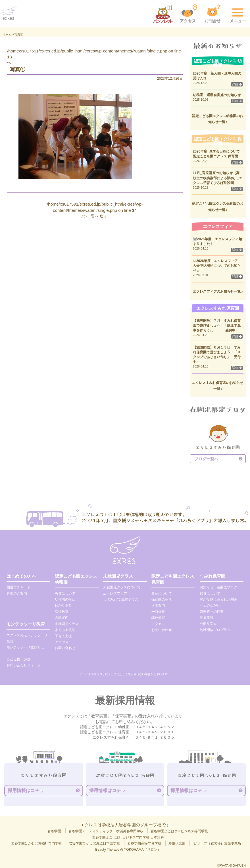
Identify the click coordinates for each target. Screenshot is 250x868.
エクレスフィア (115, 594)
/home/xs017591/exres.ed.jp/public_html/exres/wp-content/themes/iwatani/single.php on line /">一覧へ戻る (95, 210)
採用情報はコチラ (26, 790)
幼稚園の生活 (65, 599)
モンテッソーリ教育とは (25, 647)
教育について (65, 594)
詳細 (237, 84)
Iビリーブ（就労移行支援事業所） (219, 843)
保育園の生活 (162, 599)
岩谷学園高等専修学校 (144, 843)
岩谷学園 (54, 831)
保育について (210, 594)
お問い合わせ (65, 648)
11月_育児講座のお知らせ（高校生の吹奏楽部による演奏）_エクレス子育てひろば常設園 (218, 178)
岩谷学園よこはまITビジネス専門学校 (179, 831)
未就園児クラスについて (122, 587)
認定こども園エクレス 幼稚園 (76, 579)
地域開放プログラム (215, 630)
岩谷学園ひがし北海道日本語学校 (94, 843)
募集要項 (207, 618)
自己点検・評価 (18, 659)
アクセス (62, 642)
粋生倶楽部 (177, 843)
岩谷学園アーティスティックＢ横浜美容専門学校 (106, 831)
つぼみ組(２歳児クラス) (121, 599)
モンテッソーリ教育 (26, 624)
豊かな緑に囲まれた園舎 (218, 599)
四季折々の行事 (212, 612)
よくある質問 (65, 630)
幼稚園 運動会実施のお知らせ (217, 95)
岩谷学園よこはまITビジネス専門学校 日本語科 (128, 837)
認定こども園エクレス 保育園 (173, 579)
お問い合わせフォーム (24, 665)
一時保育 (158, 612)
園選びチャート (18, 587)
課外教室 (62, 612)
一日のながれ (210, 605)
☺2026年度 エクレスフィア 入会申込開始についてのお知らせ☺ (217, 266)
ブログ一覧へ (206, 459)
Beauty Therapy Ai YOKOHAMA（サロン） (128, 850)
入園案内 (62, 618)
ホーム (7, 34)
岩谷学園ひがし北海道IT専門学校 (37, 843)
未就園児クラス (67, 624)
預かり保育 (63, 605)
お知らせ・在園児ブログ (218, 587)
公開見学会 (208, 624)
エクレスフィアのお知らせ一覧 (218, 292)
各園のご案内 (17, 594)
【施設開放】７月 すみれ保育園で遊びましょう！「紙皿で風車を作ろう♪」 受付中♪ (217, 326)
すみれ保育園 (213, 576)
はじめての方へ (21, 576)
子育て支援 (63, 636)
